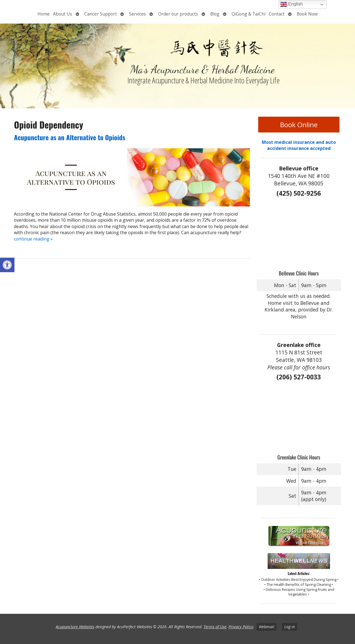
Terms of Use (215, 627)
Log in (290, 627)
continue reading (33, 239)
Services (137, 14)
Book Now (307, 14)
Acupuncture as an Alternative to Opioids (69, 137)
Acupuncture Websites (75, 627)
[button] (7, 265)
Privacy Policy (241, 627)
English (292, 4)
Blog (215, 14)
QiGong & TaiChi (248, 14)
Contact (277, 14)
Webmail (267, 627)
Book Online (299, 125)
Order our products (178, 14)
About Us (63, 14)
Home (44, 14)
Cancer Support (101, 14)
